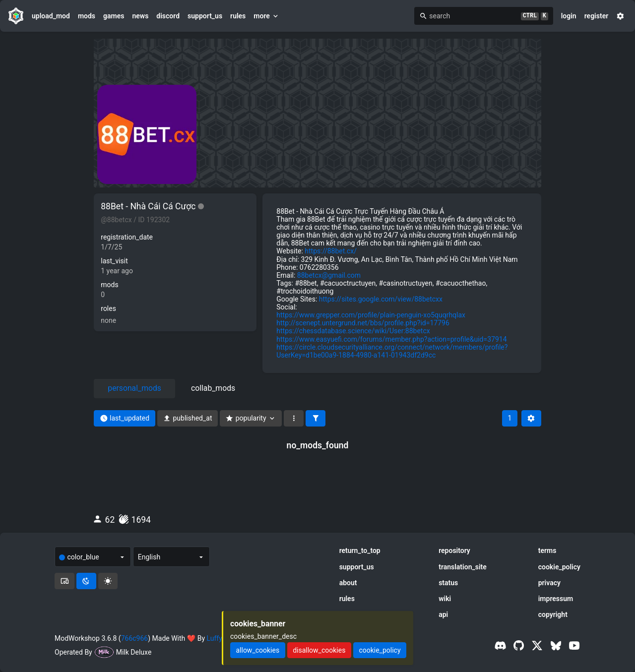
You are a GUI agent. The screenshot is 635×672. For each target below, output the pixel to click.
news (140, 16)
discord (168, 16)
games (114, 16)
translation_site (463, 567)
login (569, 16)
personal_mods (134, 388)
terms (547, 550)
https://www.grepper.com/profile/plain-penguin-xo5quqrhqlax (371, 315)
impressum (556, 599)
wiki (445, 599)
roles (108, 308)
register (597, 16)
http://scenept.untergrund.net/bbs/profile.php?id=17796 (363, 323)
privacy (549, 583)
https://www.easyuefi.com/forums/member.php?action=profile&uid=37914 (391, 339)
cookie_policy (559, 567)
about (348, 583)
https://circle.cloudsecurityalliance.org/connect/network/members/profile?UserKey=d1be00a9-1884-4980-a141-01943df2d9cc (392, 351)
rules (238, 16)
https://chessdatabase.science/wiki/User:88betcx (353, 331)
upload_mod (51, 16)
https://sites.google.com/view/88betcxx (381, 299)
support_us (205, 16)
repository (454, 550)
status (448, 583)
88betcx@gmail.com (329, 275)
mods (87, 16)
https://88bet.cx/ (331, 251)
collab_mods (213, 388)
